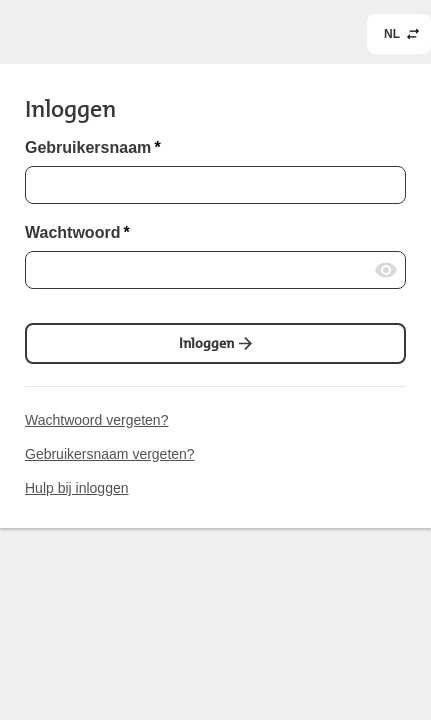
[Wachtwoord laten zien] (386, 270)
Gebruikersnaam (93, 148)
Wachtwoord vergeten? (96, 420)
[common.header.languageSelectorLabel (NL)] (399, 34)
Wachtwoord (77, 233)
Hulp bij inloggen (77, 488)
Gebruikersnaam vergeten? (110, 454)
